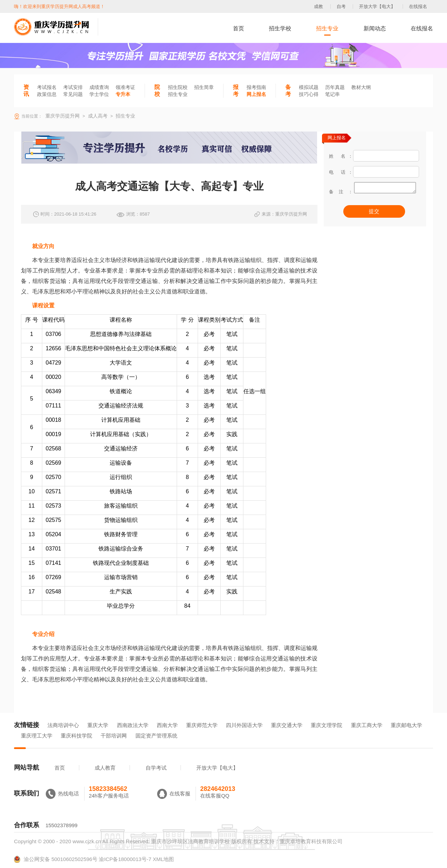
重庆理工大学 (37, 736)
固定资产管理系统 (156, 736)
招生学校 (280, 28)
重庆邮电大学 (406, 725)
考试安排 (73, 87)
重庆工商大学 (367, 725)
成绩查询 (99, 87)
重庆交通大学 (287, 725)
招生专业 (327, 28)
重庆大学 (98, 725)
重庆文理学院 (327, 725)
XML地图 (163, 859)
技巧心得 (309, 94)
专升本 (123, 94)
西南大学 (167, 725)
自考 (341, 6)
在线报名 (418, 6)
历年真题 (335, 87)
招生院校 (178, 87)
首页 (239, 28)
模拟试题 (309, 87)
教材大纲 (361, 87)
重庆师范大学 (202, 725)
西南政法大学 (133, 725)
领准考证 (125, 87)
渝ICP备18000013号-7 (125, 859)
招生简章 (204, 87)
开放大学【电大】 (377, 6)
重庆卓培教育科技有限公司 (311, 841)
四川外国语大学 (244, 725)
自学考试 (156, 768)
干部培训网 (114, 736)
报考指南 (256, 87)
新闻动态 (375, 28)
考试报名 (47, 87)
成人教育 (105, 768)
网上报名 (256, 94)
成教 (318, 6)
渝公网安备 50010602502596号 (56, 859)
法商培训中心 (63, 725)
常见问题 (73, 94)
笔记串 (332, 94)
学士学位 (99, 94)
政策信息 (47, 94)
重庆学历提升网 (62, 116)
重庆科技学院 (76, 736)
